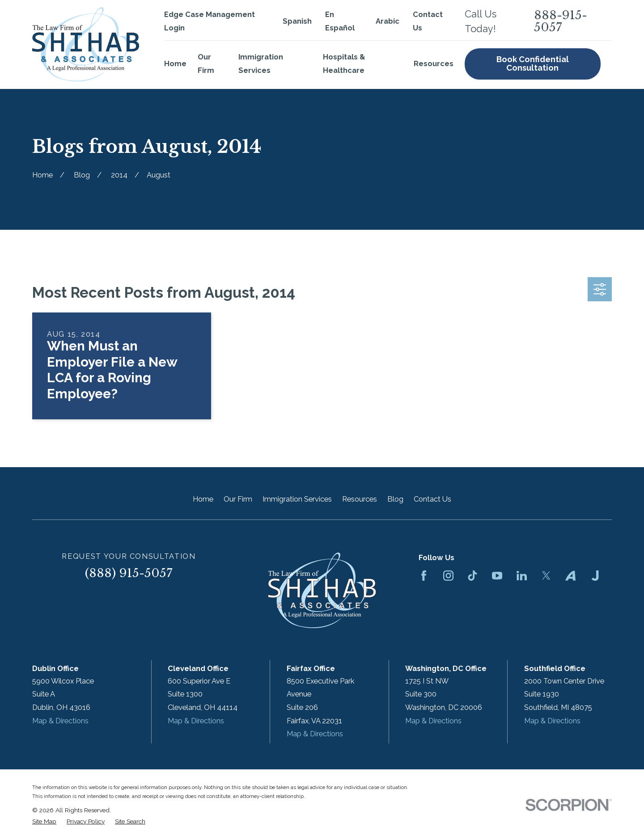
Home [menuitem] (175, 64)
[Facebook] (424, 576)
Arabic (388, 21)
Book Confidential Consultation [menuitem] (533, 63)
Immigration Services (297, 499)
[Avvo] (570, 576)
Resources (360, 499)
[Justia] (595, 576)
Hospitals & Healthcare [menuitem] (344, 64)
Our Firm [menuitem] (206, 64)
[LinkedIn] (522, 576)
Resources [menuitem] (434, 64)
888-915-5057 (561, 21)
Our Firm (238, 499)
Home (203, 499)
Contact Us (432, 499)
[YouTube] (497, 576)
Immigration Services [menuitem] (261, 64)
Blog (395, 499)
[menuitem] (44, 821)
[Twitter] (546, 576)
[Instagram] (448, 576)
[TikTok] (472, 576)
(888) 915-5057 (129, 573)
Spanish (297, 21)
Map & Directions (60, 721)
